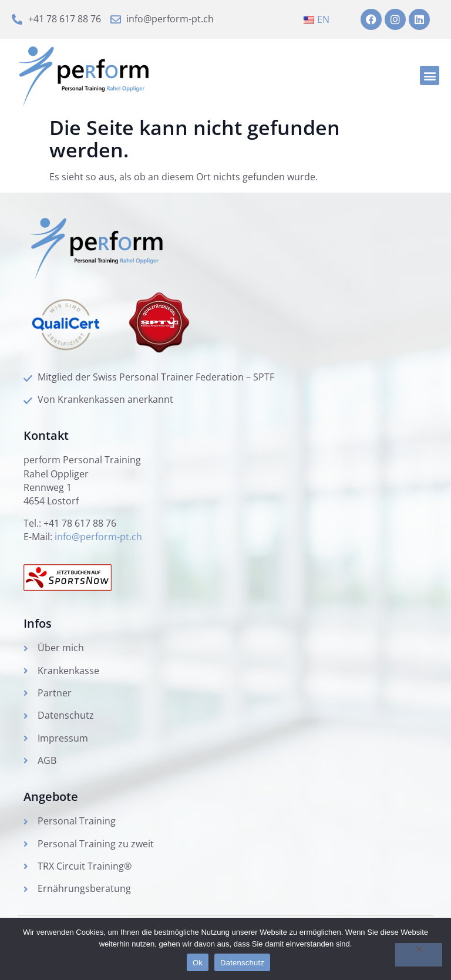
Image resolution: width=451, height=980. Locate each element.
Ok (198, 963)
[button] (430, 77)
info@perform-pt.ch (98, 544)
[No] (419, 955)
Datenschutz (242, 963)
